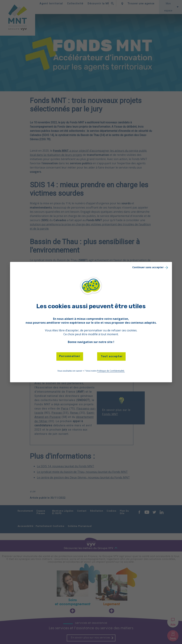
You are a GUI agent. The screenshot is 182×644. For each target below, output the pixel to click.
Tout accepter (111, 356)
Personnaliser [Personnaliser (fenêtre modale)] (70, 356)
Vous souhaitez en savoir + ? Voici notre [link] (91, 371)
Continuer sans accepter (150, 267)
